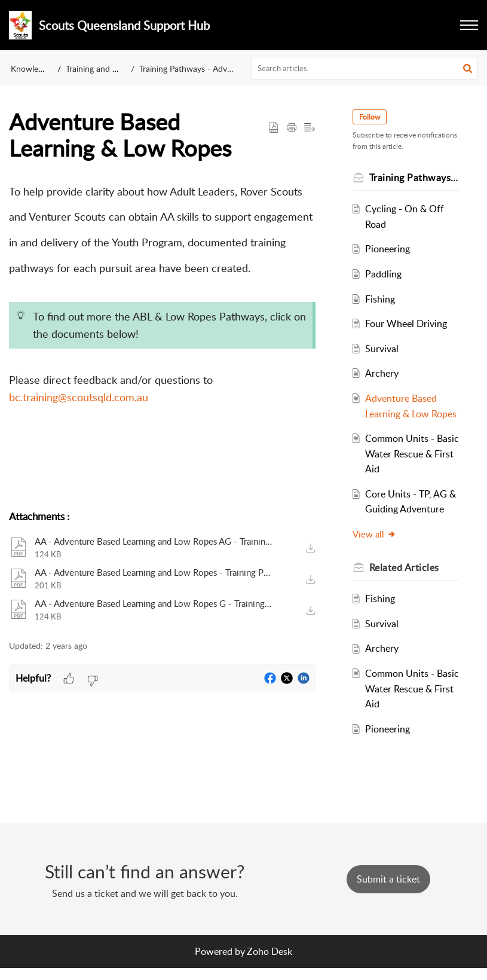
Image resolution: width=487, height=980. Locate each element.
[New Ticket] (388, 891)
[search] (365, 68)
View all (376, 549)
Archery (383, 373)
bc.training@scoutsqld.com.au (79, 397)
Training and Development (114, 68)
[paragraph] (162, 338)
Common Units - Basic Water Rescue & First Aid (408, 469)
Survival (383, 349)
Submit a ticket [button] (388, 891)
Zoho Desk (269, 963)
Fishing (381, 299)
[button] (469, 25)
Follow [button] (371, 117)
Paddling (385, 274)
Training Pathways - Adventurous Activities (217, 68)
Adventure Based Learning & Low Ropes (402, 413)
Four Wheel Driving (407, 323)
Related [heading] (405, 582)
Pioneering (389, 249)
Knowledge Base (41, 68)
